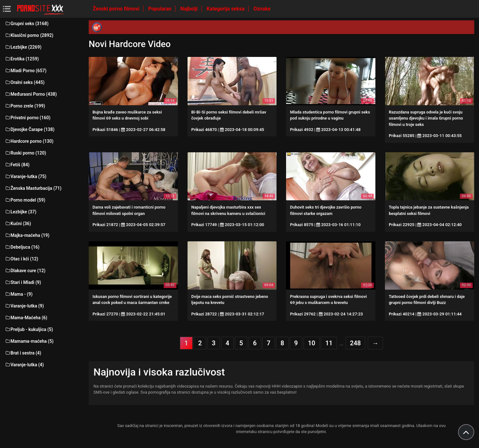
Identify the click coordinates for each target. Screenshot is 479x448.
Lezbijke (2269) (23, 47)
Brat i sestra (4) (23, 353)
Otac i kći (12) (21, 259)
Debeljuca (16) (22, 247)
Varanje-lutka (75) (26, 176)
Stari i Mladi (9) (23, 282)
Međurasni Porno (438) (31, 94)
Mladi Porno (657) (26, 71)
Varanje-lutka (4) (24, 365)
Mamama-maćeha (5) (29, 341)
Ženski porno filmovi (117, 9)
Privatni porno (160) (28, 118)
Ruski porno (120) (25, 153)
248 (355, 343)
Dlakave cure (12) (25, 271)
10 (312, 343)
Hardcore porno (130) (29, 141)
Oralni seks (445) (25, 82)
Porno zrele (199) (25, 106)
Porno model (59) (25, 200)
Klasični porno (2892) (29, 35)
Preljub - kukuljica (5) (29, 329)
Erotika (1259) (22, 59)
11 (329, 343)
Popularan (160, 9)
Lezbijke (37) (21, 212)
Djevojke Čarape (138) (30, 129)
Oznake (262, 9)
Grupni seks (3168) (27, 24)
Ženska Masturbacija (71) (33, 188)
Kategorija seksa (226, 9)
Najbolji (189, 9)
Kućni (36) (18, 224)
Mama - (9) (19, 294)
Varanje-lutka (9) (24, 306)
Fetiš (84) (17, 165)
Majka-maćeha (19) (27, 235)
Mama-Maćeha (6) (26, 318)
